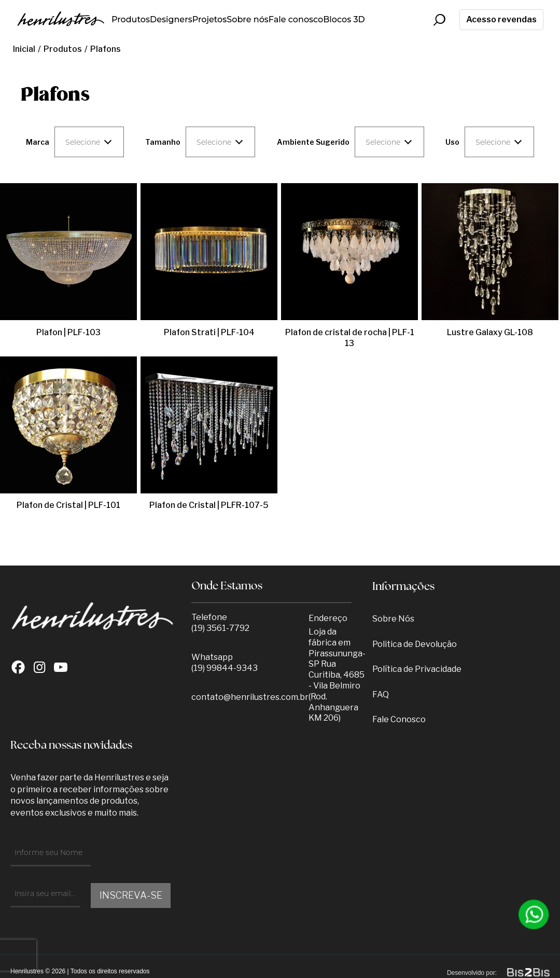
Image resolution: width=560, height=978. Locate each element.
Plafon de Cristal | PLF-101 (68, 505)
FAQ (381, 694)
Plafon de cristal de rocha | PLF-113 (350, 338)
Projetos (210, 19)
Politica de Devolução (415, 644)
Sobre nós (248, 19)
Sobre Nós (393, 619)
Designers (171, 19)
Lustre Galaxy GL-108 (490, 332)
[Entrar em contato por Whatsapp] (534, 914)
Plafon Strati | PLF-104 (209, 332)
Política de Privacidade (417, 669)
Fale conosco (296, 19)
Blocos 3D (344, 19)
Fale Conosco (399, 719)
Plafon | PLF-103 (68, 332)
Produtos (131, 19)
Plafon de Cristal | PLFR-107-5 (209, 505)
